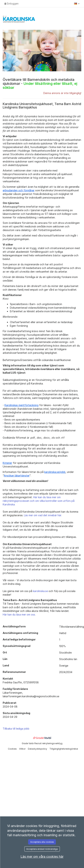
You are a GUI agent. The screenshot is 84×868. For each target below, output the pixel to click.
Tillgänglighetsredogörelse (64, 749)
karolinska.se (40, 591)
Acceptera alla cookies (42, 842)
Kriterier (7, 463)
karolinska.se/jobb (55, 472)
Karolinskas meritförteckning (21, 405)
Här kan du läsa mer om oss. (19, 614)
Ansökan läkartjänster (17, 476)
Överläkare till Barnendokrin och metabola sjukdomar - (40, 84)
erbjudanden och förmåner (19, 190)
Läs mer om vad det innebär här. (43, 515)
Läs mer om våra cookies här (42, 857)
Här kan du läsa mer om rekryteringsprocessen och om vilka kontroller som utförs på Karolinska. (39, 501)
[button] (77, 4)
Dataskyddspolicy (38, 749)
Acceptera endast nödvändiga (42, 849)
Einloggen (12, 4)
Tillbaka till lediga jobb (16, 729)
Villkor (23, 749)
